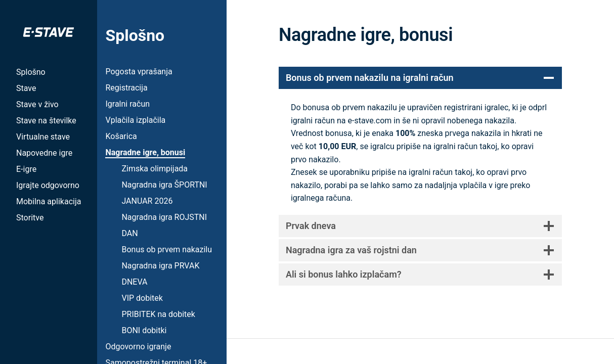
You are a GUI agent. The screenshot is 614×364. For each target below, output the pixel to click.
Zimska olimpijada (155, 169)
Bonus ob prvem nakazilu (167, 249)
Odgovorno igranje (138, 347)
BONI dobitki (144, 330)
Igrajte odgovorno (48, 185)
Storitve (30, 218)
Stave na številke (46, 121)
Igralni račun (127, 104)
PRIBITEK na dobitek (158, 314)
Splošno (31, 72)
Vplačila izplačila (135, 120)
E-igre (26, 169)
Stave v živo (37, 104)
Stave (26, 88)
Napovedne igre (44, 153)
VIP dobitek (142, 298)
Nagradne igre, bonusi (145, 152)
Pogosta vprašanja (139, 72)
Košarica (121, 136)
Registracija (126, 88)
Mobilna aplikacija (49, 201)
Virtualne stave (43, 137)
